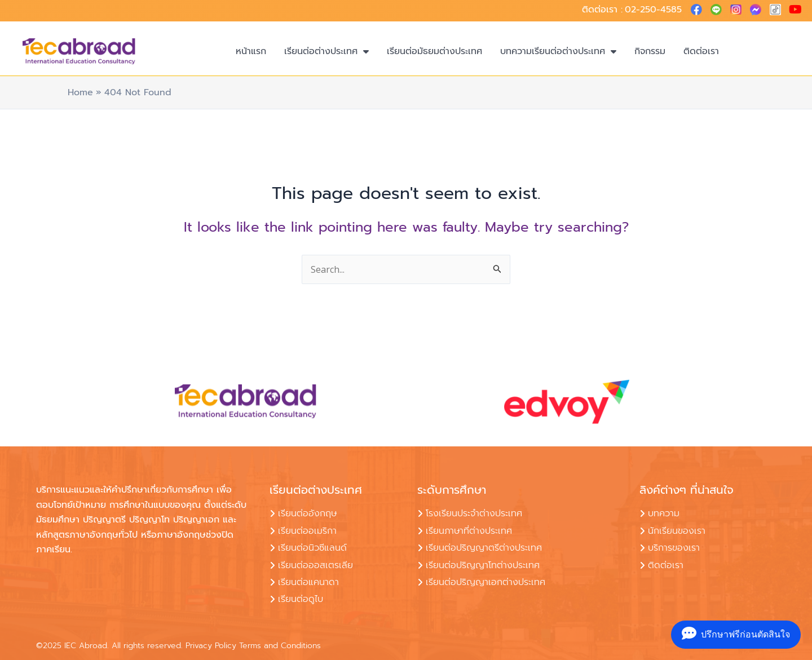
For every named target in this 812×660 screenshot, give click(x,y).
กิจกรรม (650, 51)
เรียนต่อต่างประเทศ (326, 51)
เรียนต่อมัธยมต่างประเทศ (434, 51)
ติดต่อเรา (701, 51)
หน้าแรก (251, 51)
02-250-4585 (653, 10)
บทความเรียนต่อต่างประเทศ (558, 51)
